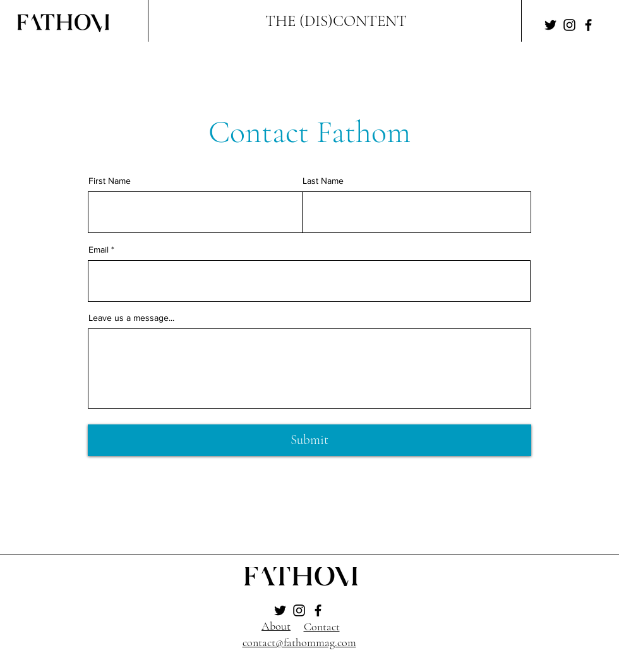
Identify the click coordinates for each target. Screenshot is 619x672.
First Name (110, 181)
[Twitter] (550, 25)
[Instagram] (569, 25)
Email (99, 249)
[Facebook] (588, 25)
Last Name (323, 181)
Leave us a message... (131, 318)
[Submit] (309, 440)
